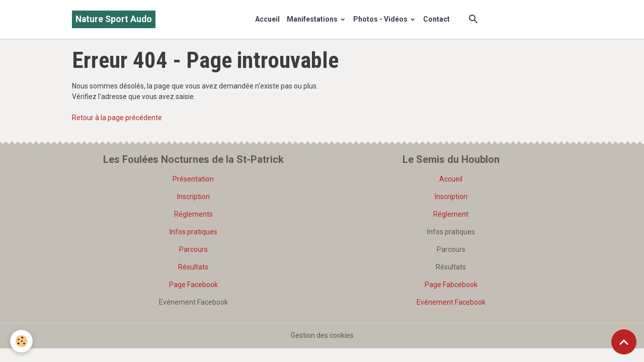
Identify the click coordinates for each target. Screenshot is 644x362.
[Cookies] (21, 341)
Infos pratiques (193, 232)
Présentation (193, 179)
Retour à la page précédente (117, 118)
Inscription (193, 197)
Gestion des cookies (322, 335)
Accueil (267, 19)
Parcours (193, 249)
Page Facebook (193, 285)
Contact (436, 19)
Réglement (451, 214)
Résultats (193, 267)
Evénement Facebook (451, 302)
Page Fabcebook (451, 285)
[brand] (114, 19)
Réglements (193, 214)
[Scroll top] (624, 342)
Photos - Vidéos (381, 19)
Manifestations (313, 19)
